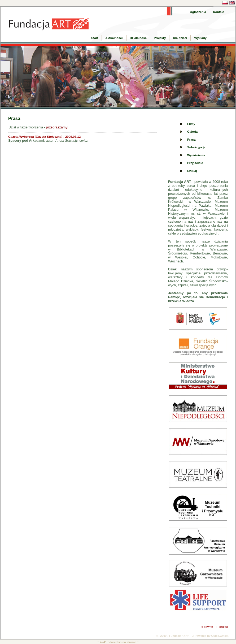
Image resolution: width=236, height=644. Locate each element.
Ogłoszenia (198, 12)
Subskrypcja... (198, 147)
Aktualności (114, 38)
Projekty (160, 38)
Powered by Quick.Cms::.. (212, 636)
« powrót (207, 627)
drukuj (224, 627)
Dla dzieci (180, 38)
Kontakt (219, 12)
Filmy (191, 124)
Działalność (138, 38)
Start (95, 38)
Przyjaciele (195, 163)
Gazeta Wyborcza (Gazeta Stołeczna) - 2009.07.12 (44, 137)
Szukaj (192, 171)
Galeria (192, 132)
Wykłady (200, 38)
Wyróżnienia (196, 155)
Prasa (191, 140)
